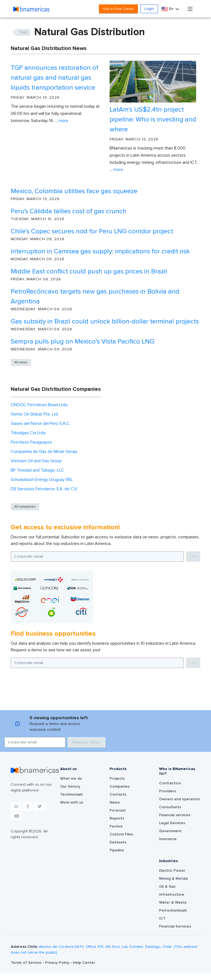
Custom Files (121, 834)
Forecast (118, 810)
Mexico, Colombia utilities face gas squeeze (74, 191)
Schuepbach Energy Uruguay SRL (42, 480)
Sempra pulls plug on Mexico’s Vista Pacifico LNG (83, 342)
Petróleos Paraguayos (31, 442)
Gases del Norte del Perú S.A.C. (41, 423)
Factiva (116, 826)
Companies (120, 787)
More (63, 121)
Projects (117, 779)
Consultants (170, 807)
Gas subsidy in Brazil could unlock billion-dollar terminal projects (105, 322)
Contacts (118, 794)
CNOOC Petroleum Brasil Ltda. (39, 405)
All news (21, 362)
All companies (25, 507)
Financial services (175, 815)
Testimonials (71, 794)
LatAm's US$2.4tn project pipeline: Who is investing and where (153, 120)
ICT (162, 918)
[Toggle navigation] (190, 9)
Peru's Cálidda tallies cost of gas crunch (69, 211)
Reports (117, 818)
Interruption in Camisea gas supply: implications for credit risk (100, 251)
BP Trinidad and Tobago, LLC (37, 470)
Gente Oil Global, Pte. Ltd (34, 414)
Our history (70, 787)
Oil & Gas (167, 887)
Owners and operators (180, 799)
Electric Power (172, 871)
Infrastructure (172, 895)
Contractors (170, 783)
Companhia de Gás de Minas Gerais (44, 452)
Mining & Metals (173, 879)
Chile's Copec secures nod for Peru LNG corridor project (92, 231)
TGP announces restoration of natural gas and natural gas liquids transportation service (55, 78)
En (168, 9)
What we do (71, 779)
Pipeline (117, 850)
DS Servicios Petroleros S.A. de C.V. (44, 489)
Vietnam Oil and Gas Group (36, 461)
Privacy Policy (58, 963)
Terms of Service (27, 963)
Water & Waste (173, 903)
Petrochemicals (173, 910)
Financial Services (175, 926)
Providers (168, 791)
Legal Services (172, 823)
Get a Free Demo (118, 9)
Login (149, 9)
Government (170, 831)
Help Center (84, 963)
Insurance (168, 839)
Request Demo (87, 742)
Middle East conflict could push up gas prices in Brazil (89, 272)
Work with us (72, 802)
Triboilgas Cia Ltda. (28, 433)
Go (193, 556)
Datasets (118, 842)
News (115, 802)
